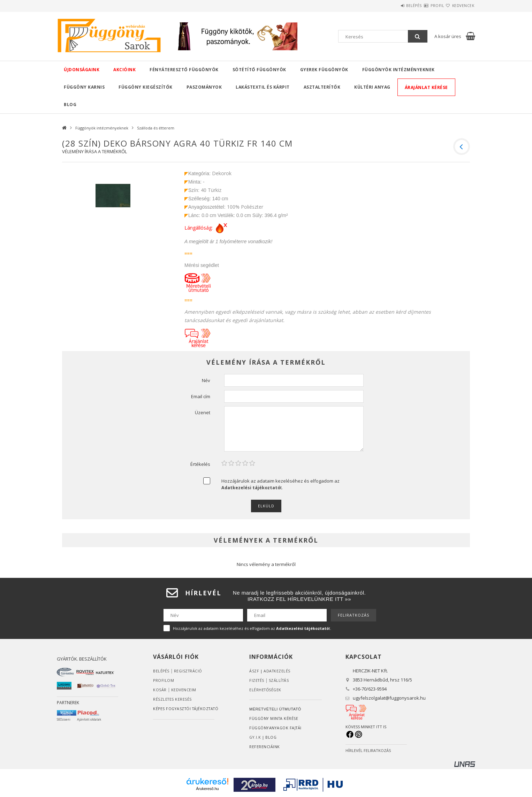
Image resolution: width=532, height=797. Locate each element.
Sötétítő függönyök (259, 70)
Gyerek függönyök (324, 70)
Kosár (160, 690)
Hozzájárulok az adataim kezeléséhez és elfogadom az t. (280, 484)
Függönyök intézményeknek (398, 70)
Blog (70, 105)
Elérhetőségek (266, 690)
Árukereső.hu (207, 789)
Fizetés (257, 680)
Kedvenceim (184, 690)
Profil (425, 6)
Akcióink (124, 70)
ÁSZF (254, 671)
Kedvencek (459, 6)
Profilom (164, 680)
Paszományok (204, 87)
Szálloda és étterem (156, 128)
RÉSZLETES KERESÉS (173, 699)
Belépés (393, 6)
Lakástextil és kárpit (263, 87)
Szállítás (280, 680)
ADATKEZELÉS (277, 671)
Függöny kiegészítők (146, 87)
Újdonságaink (82, 70)
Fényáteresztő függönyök (184, 70)
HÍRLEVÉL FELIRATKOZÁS (368, 750)
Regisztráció (189, 671)
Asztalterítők (322, 87)
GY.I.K (255, 737)
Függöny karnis (84, 87)
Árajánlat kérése (426, 87)
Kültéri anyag (372, 87)
